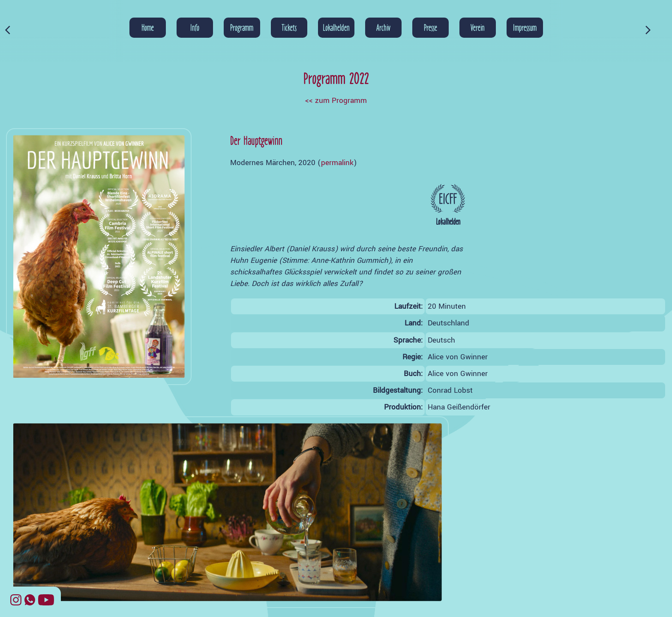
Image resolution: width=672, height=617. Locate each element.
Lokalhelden (336, 27)
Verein (478, 27)
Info (195, 27)
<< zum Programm (336, 101)
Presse (430, 27)
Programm (242, 27)
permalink (337, 163)
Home (148, 27)
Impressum (525, 27)
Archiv (383, 27)
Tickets (289, 27)
